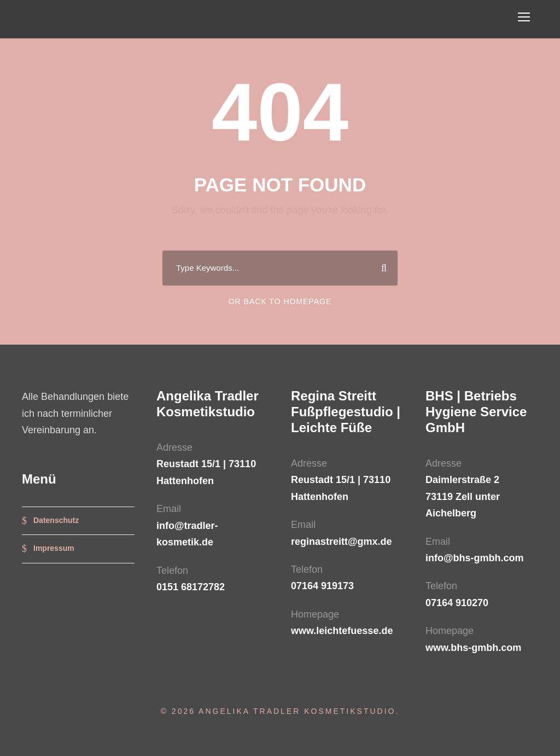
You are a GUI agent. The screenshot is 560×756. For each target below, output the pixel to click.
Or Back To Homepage (280, 301)
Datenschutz (56, 520)
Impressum (54, 548)
